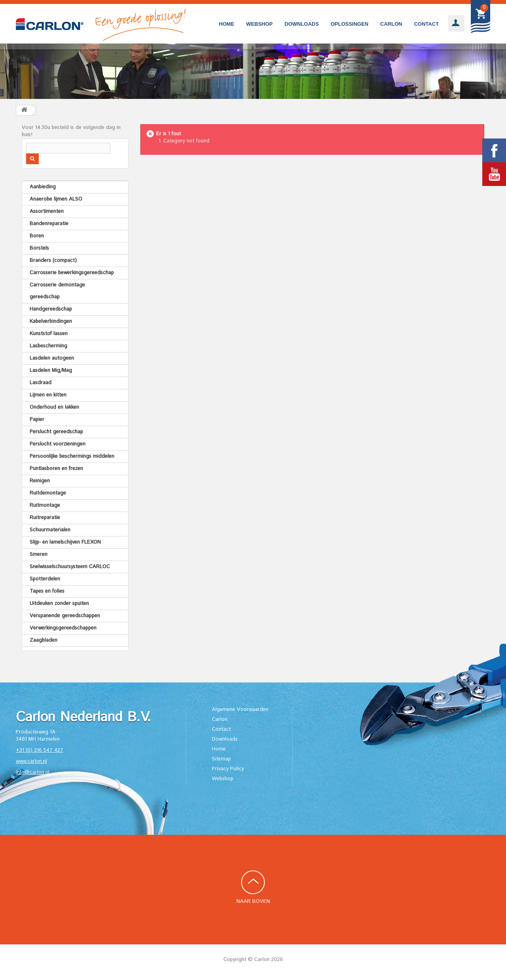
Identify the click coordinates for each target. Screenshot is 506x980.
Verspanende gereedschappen (65, 616)
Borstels (39, 248)
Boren (37, 236)
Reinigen (40, 481)
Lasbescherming (48, 346)
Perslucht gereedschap (56, 432)
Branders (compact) (53, 261)
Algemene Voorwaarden (240, 710)
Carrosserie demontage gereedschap (57, 291)
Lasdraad (41, 383)
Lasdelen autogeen (52, 358)
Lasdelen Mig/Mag (51, 371)
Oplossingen (349, 24)
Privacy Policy (228, 769)
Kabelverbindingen (51, 321)
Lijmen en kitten (48, 395)
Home (227, 24)
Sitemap (221, 759)
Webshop (260, 24)
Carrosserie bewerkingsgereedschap (72, 273)
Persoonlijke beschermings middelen (72, 456)
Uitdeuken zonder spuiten (59, 604)
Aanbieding (43, 187)
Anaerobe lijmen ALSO (56, 199)
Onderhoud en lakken (54, 407)
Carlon (391, 24)
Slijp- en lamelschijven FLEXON (65, 542)
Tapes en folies (47, 591)
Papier (37, 420)
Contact (426, 24)
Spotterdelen (45, 579)
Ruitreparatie (45, 518)
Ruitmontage (45, 505)
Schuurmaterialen (50, 530)
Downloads (302, 24)
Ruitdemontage (48, 493)
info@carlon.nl (33, 772)
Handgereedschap (51, 309)
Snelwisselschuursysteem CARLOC (70, 567)
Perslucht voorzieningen (58, 444)
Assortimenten (47, 211)
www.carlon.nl (31, 761)
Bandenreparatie (49, 224)
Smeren (39, 554)
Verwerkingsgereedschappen (63, 628)
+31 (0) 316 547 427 (40, 750)
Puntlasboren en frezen (56, 469)
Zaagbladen (43, 640)
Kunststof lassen (49, 334)
